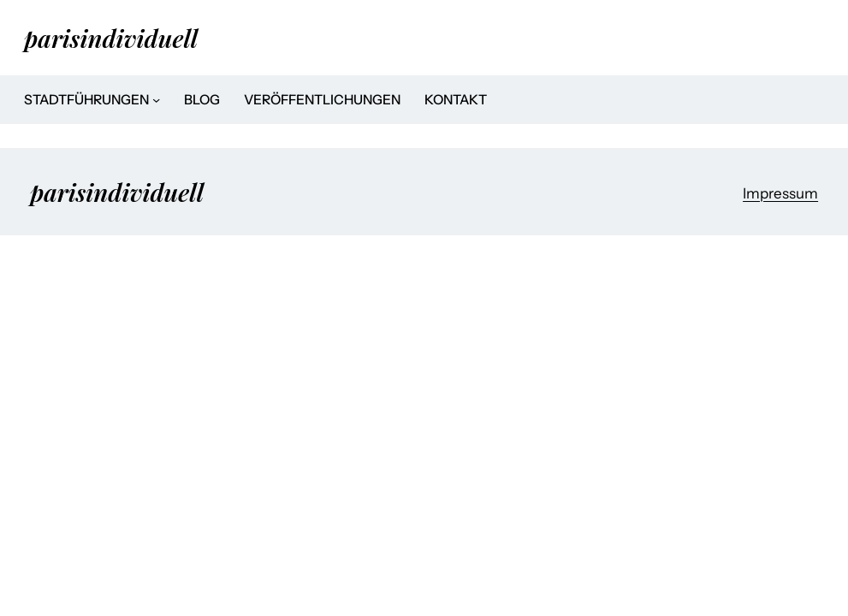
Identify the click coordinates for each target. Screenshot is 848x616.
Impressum (780, 193)
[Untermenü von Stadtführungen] (156, 100)
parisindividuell (111, 38)
